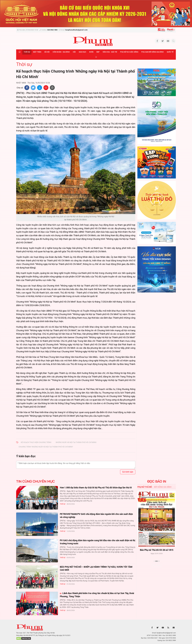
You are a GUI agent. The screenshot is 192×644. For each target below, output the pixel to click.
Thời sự (27, 52)
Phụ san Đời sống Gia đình (153, 52)
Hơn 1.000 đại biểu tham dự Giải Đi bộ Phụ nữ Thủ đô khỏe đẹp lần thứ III (96, 488)
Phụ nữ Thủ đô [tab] (145, 487)
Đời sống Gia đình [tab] (163, 487)
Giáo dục (82, 52)
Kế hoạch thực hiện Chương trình (36, 442)
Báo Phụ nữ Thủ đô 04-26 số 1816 (157, 550)
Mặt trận (37, 52)
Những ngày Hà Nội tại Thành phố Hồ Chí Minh (76, 442)
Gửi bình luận (128, 472)
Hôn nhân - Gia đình (61, 52)
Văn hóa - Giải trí (110, 52)
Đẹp (98, 52)
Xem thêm (157, 565)
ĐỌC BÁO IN (157, 481)
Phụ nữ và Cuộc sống (129, 52)
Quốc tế (170, 52)
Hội (74, 52)
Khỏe (91, 52)
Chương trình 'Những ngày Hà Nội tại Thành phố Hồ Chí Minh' (46, 447)
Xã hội (47, 52)
